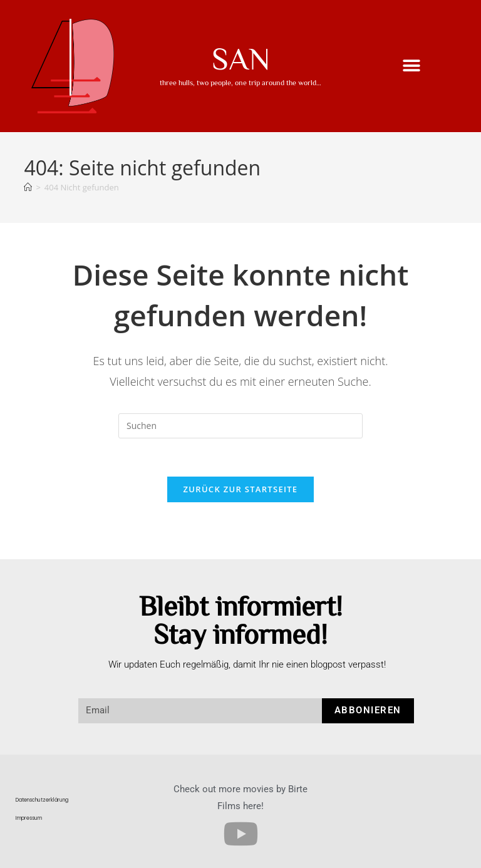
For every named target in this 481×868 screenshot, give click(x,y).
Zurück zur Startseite (241, 489)
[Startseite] (28, 187)
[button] (412, 66)
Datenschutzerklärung (42, 800)
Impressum (29, 818)
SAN (241, 58)
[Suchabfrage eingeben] (240, 426)
